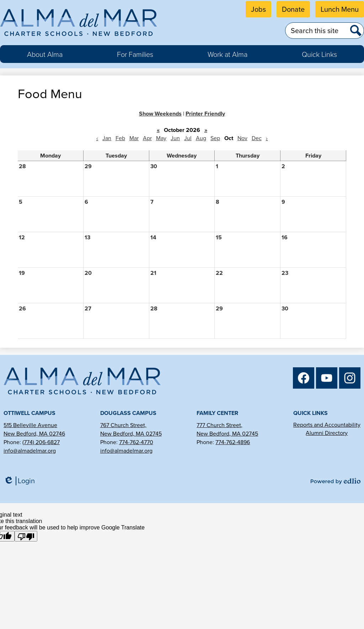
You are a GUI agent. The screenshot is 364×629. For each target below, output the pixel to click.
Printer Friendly (205, 114)
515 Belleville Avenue (30, 425)
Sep (215, 138)
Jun (175, 138)
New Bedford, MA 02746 (34, 434)
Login (19, 481)
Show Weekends (160, 114)
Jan (107, 138)
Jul (188, 138)
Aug (201, 138)
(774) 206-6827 (41, 442)
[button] (45, 54)
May (161, 138)
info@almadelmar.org (30, 451)
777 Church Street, (220, 425)
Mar (134, 138)
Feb (120, 138)
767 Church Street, (123, 425)
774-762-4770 (136, 442)
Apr (147, 138)
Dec (257, 138)
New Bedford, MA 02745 (131, 434)
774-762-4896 (233, 442)
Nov (242, 138)
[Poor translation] (26, 536)
